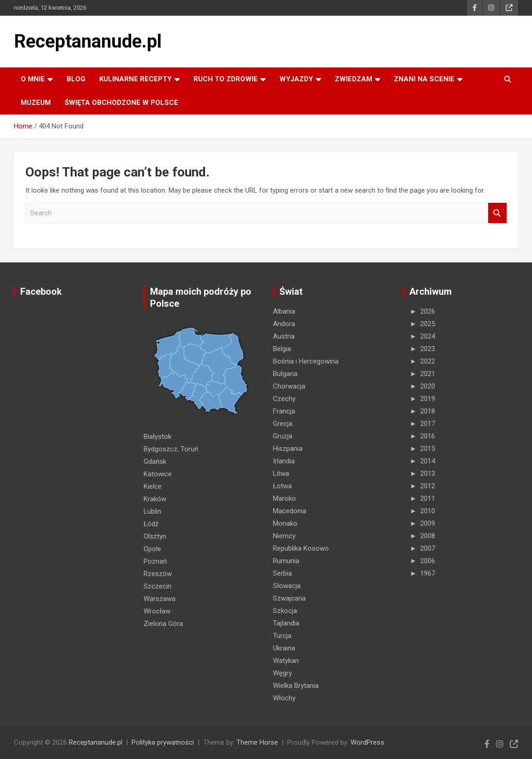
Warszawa (160, 599)
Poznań (155, 561)
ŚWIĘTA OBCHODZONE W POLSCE (121, 103)
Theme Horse (257, 742)
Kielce (153, 486)
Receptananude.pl (88, 41)
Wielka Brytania (296, 686)
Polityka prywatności (163, 742)
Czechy (284, 399)
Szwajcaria (289, 598)
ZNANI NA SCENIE (424, 79)
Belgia (282, 349)
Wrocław (157, 611)
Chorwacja (289, 386)
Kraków (155, 499)
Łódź (151, 524)
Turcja (282, 636)
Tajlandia (286, 623)
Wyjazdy (296, 79)
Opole (152, 549)
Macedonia (290, 511)
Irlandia (284, 461)
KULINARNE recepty (136, 79)
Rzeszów (158, 574)
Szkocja (285, 611)
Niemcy (284, 536)
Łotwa (282, 486)
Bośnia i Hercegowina (306, 361)
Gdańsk (155, 461)
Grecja (283, 424)
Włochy (284, 698)
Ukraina (284, 648)
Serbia (282, 573)
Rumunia (286, 561)
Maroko (284, 498)
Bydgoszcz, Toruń (171, 449)
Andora (284, 324)
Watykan (286, 661)
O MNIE (33, 79)
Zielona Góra (163, 624)
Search (497, 213)
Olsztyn (155, 536)
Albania (284, 311)
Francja (284, 411)
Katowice (158, 474)
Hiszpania (288, 449)
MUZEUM (36, 103)
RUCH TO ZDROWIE (226, 79)
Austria (284, 336)
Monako (285, 523)
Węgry (282, 673)
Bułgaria (285, 374)
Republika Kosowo (301, 548)
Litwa (281, 474)
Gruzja (283, 436)
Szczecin (157, 586)
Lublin (152, 511)
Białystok (157, 437)
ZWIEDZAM (354, 79)
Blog (76, 79)
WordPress (367, 742)
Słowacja (287, 586)
